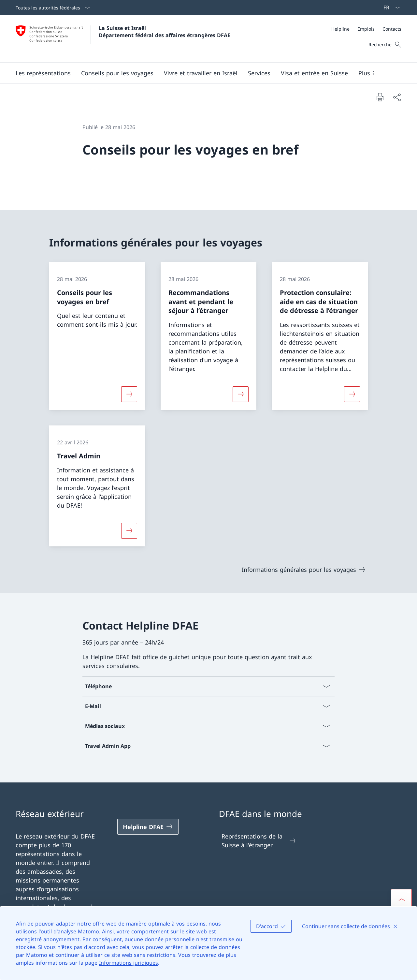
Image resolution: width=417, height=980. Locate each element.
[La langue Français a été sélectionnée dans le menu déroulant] (390, 7)
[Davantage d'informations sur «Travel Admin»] (129, 530)
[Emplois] (366, 29)
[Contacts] (392, 29)
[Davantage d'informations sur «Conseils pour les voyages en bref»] (129, 394)
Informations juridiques (129, 963)
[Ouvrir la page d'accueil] (123, 39)
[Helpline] (340, 29)
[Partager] (397, 97)
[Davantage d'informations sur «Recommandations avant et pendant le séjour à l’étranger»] (240, 394)
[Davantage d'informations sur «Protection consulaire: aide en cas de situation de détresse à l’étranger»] (352, 394)
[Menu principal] (203, 73)
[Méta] (366, 29)
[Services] (259, 73)
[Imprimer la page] (380, 97)
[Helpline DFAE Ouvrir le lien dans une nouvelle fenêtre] (148, 827)
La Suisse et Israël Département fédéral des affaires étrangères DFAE (165, 32)
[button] (43, 73)
